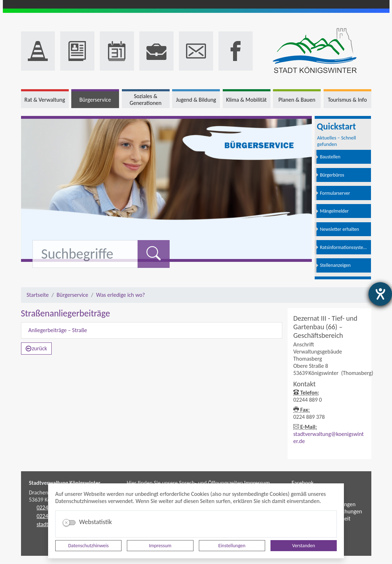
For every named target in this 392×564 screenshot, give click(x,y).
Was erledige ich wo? (121, 295)
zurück (37, 348)
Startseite (38, 295)
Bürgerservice (73, 295)
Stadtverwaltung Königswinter (65, 483)
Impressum (160, 546)
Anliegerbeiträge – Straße (58, 330)
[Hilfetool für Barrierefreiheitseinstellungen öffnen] (380, 294)
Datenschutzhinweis (88, 546)
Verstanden (304, 546)
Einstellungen (232, 546)
